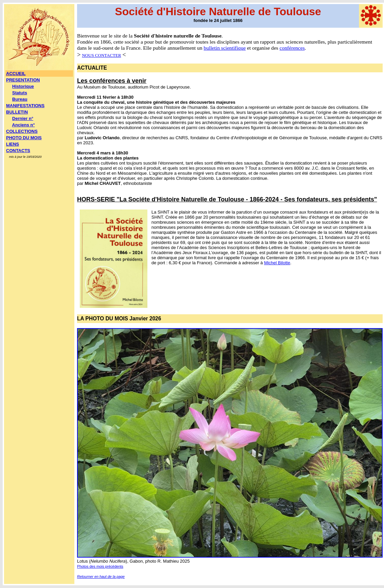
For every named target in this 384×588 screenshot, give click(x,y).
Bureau (20, 99)
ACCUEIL (16, 73)
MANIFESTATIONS (25, 106)
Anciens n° (23, 125)
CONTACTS (18, 151)
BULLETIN (17, 112)
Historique (23, 86)
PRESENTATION (23, 80)
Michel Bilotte (277, 263)
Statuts (20, 93)
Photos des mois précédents (100, 566)
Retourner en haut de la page (101, 577)
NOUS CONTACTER (101, 55)
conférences (292, 48)
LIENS (13, 144)
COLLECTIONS (22, 131)
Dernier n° (23, 118)
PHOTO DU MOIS (24, 138)
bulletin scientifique (225, 48)
